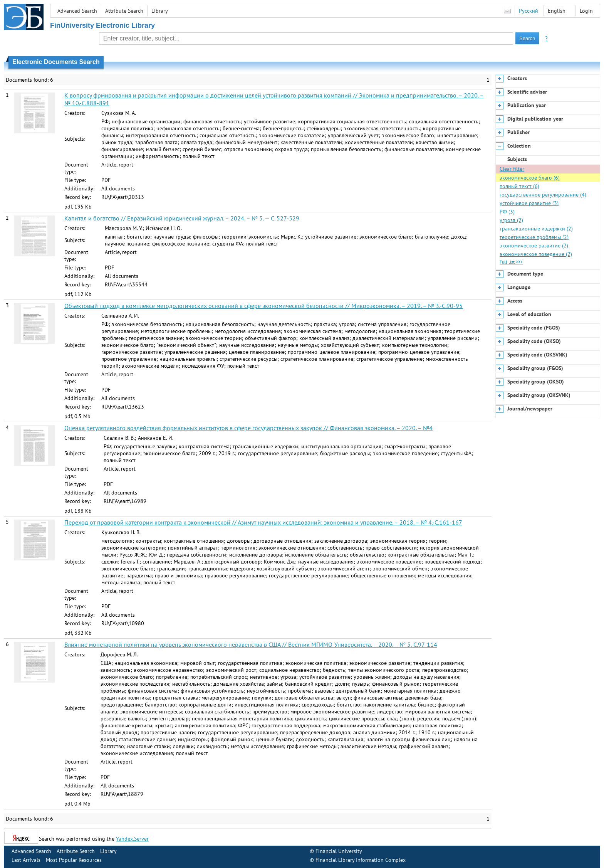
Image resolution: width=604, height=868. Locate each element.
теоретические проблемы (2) (534, 237)
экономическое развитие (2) (534, 246)
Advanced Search (77, 11)
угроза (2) (511, 220)
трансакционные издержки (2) (536, 229)
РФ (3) (507, 212)
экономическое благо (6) (530, 178)
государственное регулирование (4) (543, 195)
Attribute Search (124, 11)
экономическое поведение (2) (536, 254)
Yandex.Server (132, 839)
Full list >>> (511, 262)
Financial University (339, 851)
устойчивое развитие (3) (529, 203)
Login (586, 11)
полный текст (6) (519, 186)
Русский (528, 11)
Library (160, 11)
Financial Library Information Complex (361, 860)
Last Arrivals (26, 860)
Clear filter (512, 169)
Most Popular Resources (74, 860)
